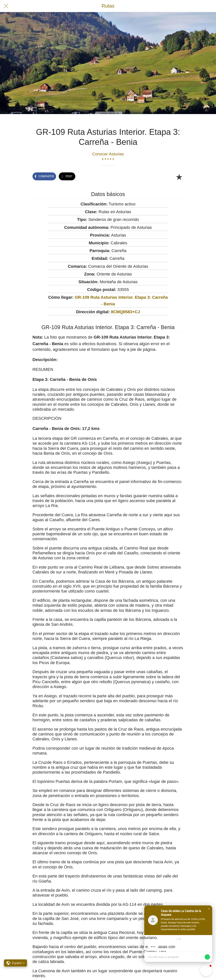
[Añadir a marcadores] (179, 177)
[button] (209, 909)
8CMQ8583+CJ (125, 312)
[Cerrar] (6, 6)
